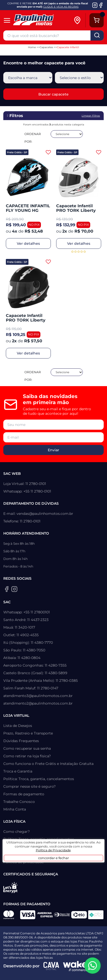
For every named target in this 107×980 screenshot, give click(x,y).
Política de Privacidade (53, 850)
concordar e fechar (53, 858)
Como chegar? (17, 832)
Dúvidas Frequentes (21, 741)
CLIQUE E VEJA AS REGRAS (61, 7)
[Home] (41, 20)
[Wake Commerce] (75, 966)
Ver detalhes (28, 243)
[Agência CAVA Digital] (51, 966)
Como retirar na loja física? (27, 756)
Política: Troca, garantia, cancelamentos (39, 779)
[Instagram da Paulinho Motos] (95, 5)
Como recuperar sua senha (27, 748)
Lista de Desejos (18, 726)
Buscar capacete (53, 94)
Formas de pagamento (24, 794)
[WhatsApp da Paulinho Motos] (93, 966)
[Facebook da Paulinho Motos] (101, 5)
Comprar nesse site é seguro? (29, 786)
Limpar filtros (91, 116)
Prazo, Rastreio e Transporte (28, 733)
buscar (97, 35)
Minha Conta (15, 809)
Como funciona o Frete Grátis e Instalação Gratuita (48, 764)
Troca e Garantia (18, 771)
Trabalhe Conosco (19, 802)
